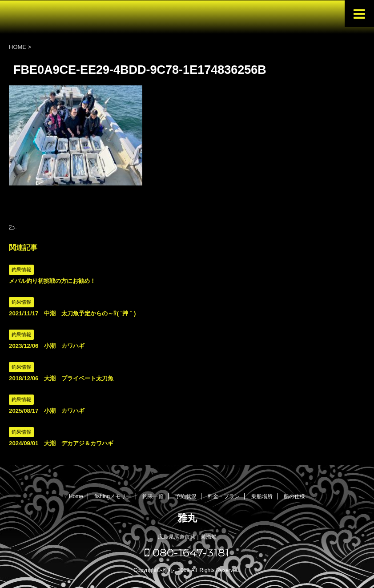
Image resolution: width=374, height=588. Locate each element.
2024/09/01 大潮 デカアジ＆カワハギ (61, 443)
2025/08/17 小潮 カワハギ (47, 411)
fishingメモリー (113, 496)
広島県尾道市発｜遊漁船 (187, 537)
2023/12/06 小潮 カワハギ (47, 346)
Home (76, 496)
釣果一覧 (153, 496)
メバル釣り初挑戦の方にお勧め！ (52, 281)
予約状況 (186, 496)
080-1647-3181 (187, 552)
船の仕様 (294, 496)
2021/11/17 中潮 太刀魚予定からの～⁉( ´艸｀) (72, 313)
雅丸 (187, 518)
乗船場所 (262, 496)
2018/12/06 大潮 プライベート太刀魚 (61, 378)
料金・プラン (224, 496)
